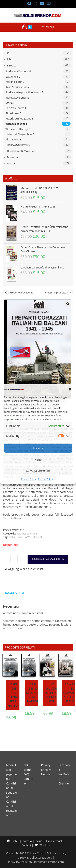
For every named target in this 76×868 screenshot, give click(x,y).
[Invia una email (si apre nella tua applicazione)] (48, 4)
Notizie (46, 765)
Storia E (10, 103)
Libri (10, 59)
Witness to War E (17, 124)
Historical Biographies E (20, 134)
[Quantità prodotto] (14, 559)
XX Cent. (38, 537)
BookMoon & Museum (21, 151)
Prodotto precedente (22, 293)
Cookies (46, 760)
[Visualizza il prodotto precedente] (6, 293)
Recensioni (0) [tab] (14, 593)
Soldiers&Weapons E (18, 71)
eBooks (12, 65)
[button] (70, 389)
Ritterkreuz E (13, 113)
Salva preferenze (38, 470)
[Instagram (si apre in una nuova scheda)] (35, 4)
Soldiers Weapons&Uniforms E (24, 92)
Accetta (38, 448)
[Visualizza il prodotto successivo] (70, 293)
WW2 (28, 537)
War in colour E (15, 82)
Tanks (20, 537)
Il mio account (54, 832)
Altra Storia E (13, 139)
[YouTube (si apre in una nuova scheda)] (42, 4)
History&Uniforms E (18, 145)
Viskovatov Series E (17, 98)
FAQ (26, 765)
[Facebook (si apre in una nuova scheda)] (29, 4)
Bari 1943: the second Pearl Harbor (14, 695)
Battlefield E (13, 77)
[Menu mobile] (48, 27)
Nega (38, 459)
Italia (12, 537)
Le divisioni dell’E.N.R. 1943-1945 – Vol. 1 (52, 693)
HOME (13, 832)
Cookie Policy (28, 479)
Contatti (26, 836)
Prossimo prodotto (56, 293)
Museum (12, 157)
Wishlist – (42, 836)
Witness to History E (18, 129)
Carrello (27, 832)
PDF (10, 53)
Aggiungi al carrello (48, 559)
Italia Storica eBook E (18, 87)
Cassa (39, 832)
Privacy (46, 756)
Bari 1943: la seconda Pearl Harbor (33, 693)
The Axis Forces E (16, 108)
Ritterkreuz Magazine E (20, 118)
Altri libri (13, 163)
